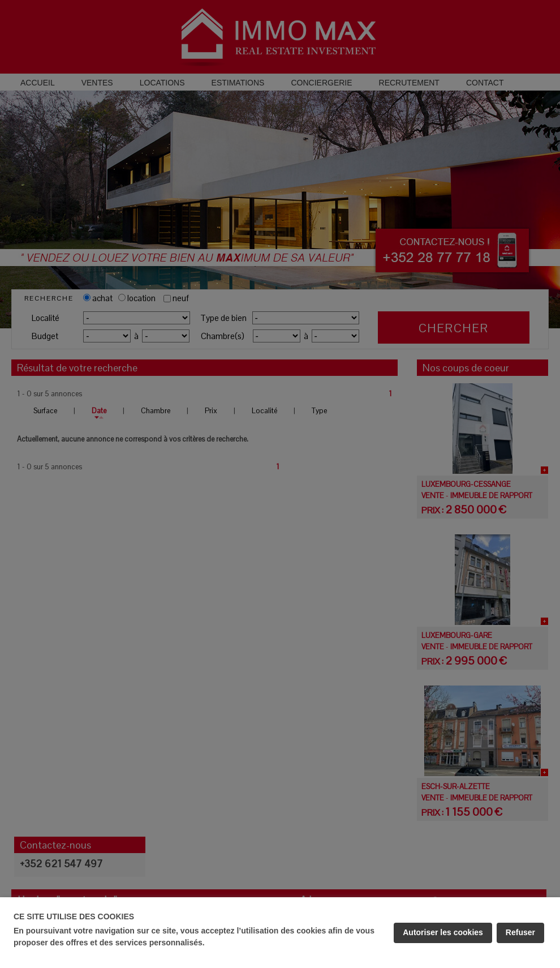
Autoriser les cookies (443, 932)
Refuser (520, 932)
